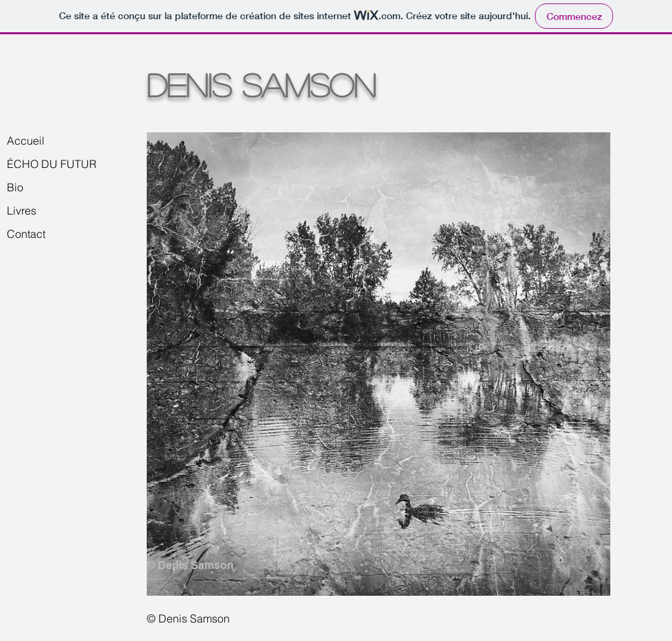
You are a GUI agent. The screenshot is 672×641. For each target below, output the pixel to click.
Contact (26, 234)
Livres (22, 210)
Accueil (26, 141)
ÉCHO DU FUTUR (52, 164)
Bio (15, 187)
